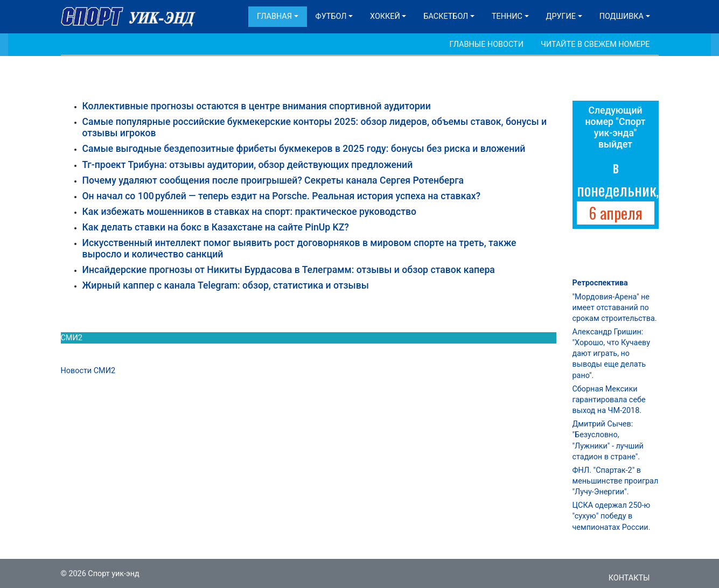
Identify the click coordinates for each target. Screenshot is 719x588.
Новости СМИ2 (88, 371)
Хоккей (385, 16)
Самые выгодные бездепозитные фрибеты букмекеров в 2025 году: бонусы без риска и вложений (304, 149)
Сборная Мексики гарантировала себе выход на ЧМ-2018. (609, 400)
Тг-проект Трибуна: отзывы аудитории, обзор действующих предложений (248, 165)
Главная (274, 16)
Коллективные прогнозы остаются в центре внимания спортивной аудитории (257, 106)
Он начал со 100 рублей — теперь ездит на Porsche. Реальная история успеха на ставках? (282, 196)
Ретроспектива (600, 283)
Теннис (507, 16)
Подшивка (622, 16)
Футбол (331, 16)
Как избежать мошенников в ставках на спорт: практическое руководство (249, 212)
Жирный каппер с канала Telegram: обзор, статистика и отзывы (226, 285)
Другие (561, 16)
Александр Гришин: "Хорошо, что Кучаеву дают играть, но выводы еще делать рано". (611, 354)
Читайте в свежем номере (595, 44)
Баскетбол (446, 16)
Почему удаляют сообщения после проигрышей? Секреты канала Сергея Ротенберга (273, 180)
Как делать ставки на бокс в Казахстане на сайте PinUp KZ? (216, 227)
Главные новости (487, 44)
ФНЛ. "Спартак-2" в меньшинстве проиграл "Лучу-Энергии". (616, 481)
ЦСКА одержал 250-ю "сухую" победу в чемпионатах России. (612, 516)
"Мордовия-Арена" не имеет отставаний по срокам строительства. (615, 308)
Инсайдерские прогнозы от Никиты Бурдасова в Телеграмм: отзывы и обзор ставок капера (289, 270)
